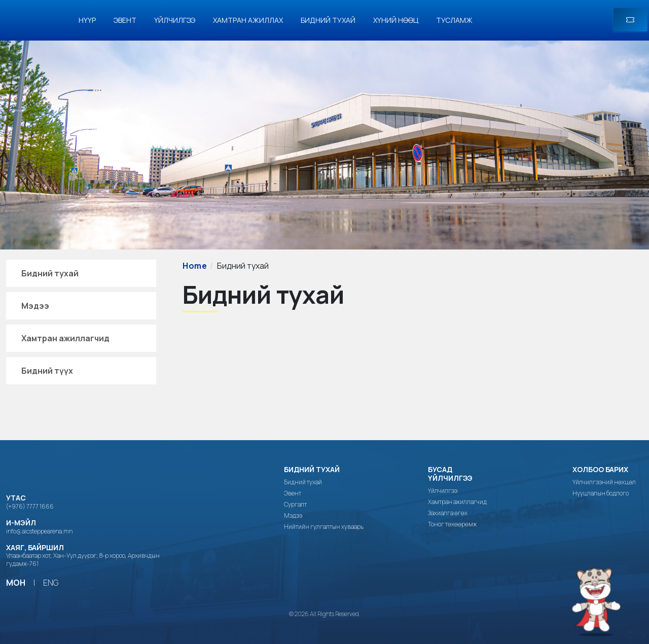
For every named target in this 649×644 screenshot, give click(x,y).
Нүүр (87, 20)
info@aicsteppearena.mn (39, 531)
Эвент (125, 20)
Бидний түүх (47, 371)
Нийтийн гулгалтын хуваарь (324, 527)
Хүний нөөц (396, 20)
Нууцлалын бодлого (601, 493)
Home (195, 266)
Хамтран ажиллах (248, 20)
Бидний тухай (328, 20)
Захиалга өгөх (448, 513)
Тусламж (454, 20)
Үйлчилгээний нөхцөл (604, 482)
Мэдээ (35, 306)
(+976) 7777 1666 (30, 506)
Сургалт (295, 505)
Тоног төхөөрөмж (452, 524)
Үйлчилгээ (175, 20)
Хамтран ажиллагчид (65, 338)
